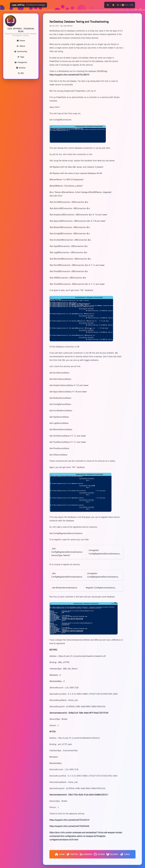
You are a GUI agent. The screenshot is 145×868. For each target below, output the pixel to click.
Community (21, 51)
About (21, 46)
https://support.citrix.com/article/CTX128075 (69, 75)
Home (21, 41)
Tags (21, 57)
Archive (21, 68)
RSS (21, 73)
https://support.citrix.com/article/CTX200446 (69, 826)
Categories (21, 62)
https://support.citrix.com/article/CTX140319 (69, 820)
